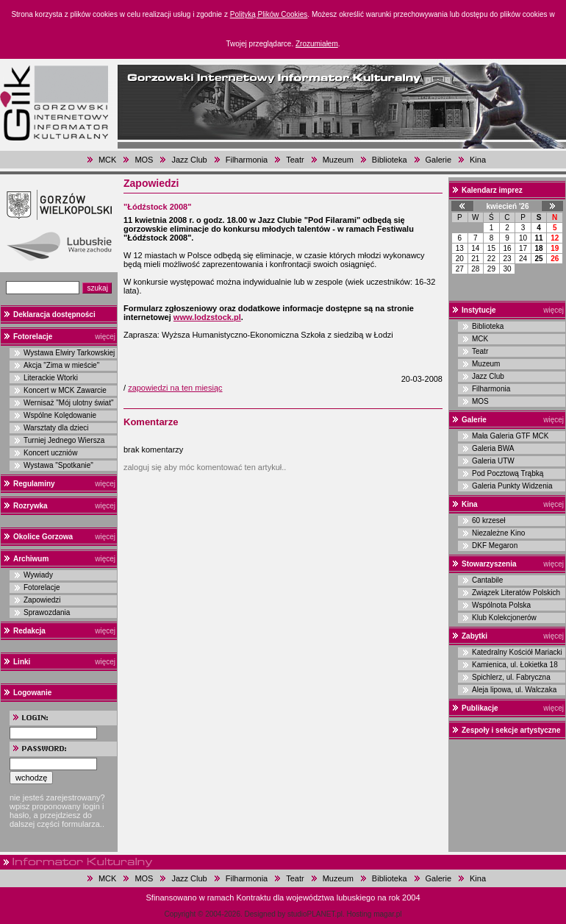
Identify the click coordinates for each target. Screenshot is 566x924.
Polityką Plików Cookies (269, 14)
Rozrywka (31, 506)
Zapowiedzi (42, 600)
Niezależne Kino (498, 533)
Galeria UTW (493, 461)
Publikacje (480, 708)
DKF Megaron (495, 545)
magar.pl (387, 914)
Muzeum (338, 160)
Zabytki (474, 636)
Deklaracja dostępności (54, 314)
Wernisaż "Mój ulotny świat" (69, 403)
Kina (478, 160)
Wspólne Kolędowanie (60, 415)
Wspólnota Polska (501, 605)
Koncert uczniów (50, 453)
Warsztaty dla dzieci (56, 428)
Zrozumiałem (317, 44)
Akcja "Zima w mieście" (61, 365)
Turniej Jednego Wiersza (64, 440)
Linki (22, 662)
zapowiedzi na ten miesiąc (175, 388)
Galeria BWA (493, 448)
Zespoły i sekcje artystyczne (511, 730)
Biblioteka (390, 160)
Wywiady (38, 575)
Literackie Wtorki (51, 378)
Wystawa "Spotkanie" (58, 465)
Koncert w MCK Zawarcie (65, 390)
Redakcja (29, 631)
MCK (107, 160)
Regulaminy (34, 484)
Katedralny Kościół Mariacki (517, 652)
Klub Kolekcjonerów (504, 618)
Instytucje (479, 310)
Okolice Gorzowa (43, 537)
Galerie (438, 160)
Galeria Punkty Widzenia (512, 486)
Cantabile (487, 580)
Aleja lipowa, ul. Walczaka (514, 690)
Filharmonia (247, 160)
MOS (144, 160)
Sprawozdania (47, 612)
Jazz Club (189, 160)
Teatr (295, 160)
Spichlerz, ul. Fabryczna (511, 677)
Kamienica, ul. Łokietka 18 (515, 665)
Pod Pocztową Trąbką (508, 473)
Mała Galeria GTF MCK (510, 436)
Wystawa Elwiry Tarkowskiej (69, 353)
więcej (105, 337)
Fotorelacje (33, 337)
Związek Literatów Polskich (516, 593)
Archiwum (31, 559)
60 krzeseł (489, 520)
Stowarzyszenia (489, 564)
